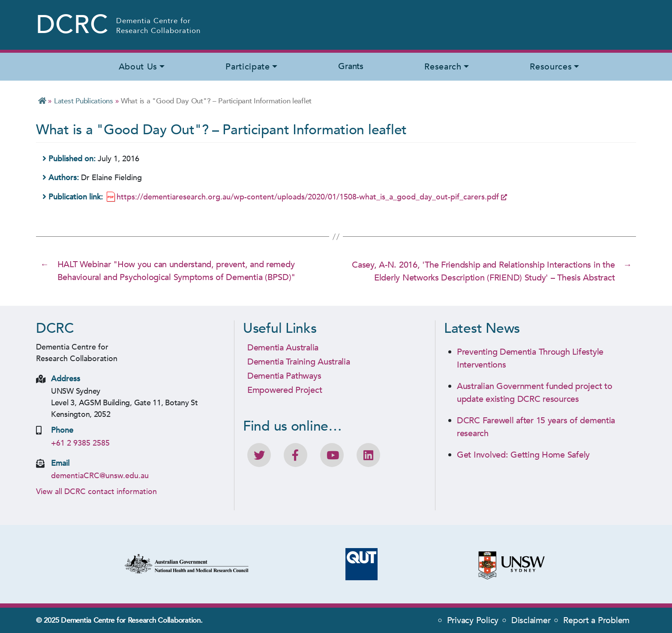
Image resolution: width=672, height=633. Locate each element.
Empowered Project (285, 389)
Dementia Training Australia (299, 361)
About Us (138, 67)
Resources (551, 67)
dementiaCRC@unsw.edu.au (100, 475)
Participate (247, 67)
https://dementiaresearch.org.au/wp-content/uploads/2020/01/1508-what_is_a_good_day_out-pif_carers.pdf (308, 197)
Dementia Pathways (284, 375)
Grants (351, 66)
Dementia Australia (283, 347)
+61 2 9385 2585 (80, 442)
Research (443, 67)
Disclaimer (531, 620)
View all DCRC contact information (96, 491)
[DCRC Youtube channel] (332, 455)
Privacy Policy (473, 620)
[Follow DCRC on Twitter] (259, 455)
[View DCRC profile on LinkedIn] (368, 455)
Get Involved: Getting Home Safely (523, 454)
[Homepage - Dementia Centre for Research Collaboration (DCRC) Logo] (119, 25)
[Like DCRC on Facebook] (295, 455)
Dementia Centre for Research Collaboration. (132, 620)
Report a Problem (596, 620)
